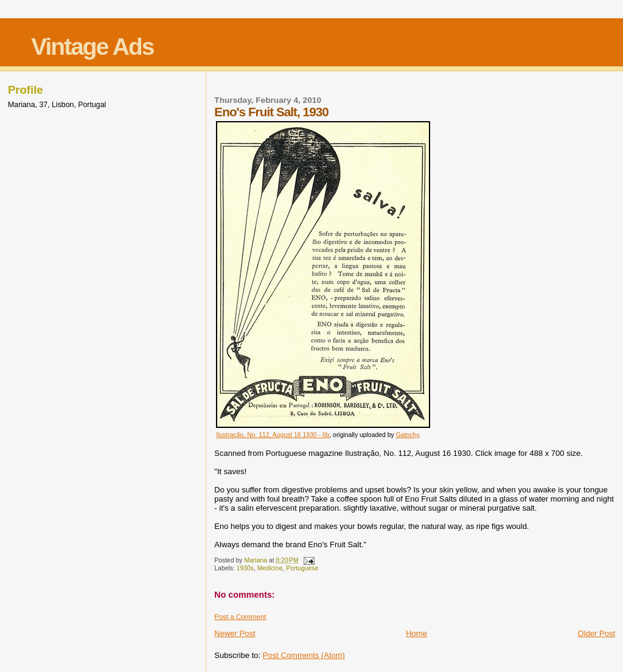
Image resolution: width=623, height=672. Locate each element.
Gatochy (408, 435)
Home (416, 633)
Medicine (270, 568)
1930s (245, 568)
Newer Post (235, 633)
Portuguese (302, 568)
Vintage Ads (92, 47)
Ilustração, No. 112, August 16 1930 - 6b (273, 435)
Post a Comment (240, 617)
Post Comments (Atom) (304, 655)
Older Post (597, 633)
